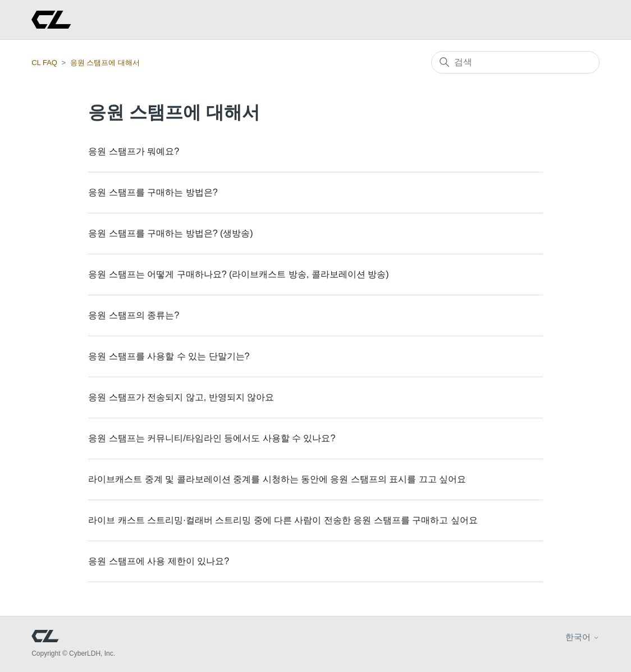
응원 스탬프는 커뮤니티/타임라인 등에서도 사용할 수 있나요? (212, 438)
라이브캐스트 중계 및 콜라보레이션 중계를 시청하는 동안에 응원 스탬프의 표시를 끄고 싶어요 (277, 479)
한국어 (582, 637)
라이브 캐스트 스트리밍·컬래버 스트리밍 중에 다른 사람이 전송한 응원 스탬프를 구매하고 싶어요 (283, 520)
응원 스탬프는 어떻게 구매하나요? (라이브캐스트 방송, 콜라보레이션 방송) (238, 274)
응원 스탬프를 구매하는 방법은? (153, 192)
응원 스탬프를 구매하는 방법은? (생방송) (170, 233)
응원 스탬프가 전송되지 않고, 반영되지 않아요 (181, 397)
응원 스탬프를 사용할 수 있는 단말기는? (169, 356)
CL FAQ (44, 63)
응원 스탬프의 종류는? (134, 315)
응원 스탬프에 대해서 (105, 63)
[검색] (515, 62)
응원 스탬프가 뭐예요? (134, 151)
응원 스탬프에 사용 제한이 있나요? (159, 561)
